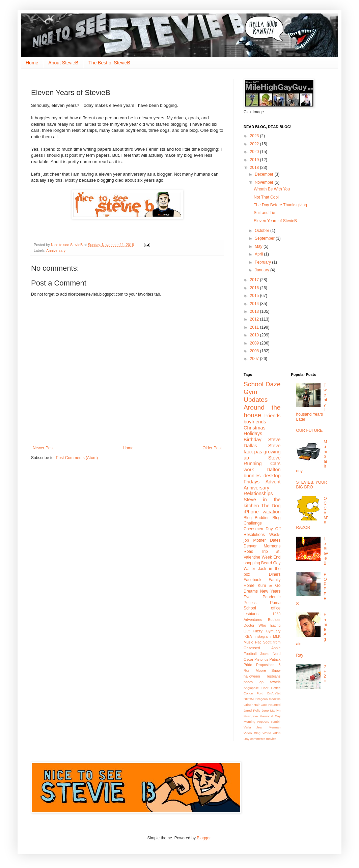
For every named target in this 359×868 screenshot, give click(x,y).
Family (274, 580)
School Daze (262, 384)
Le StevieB (326, 551)
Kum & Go (269, 586)
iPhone (251, 512)
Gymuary (273, 631)
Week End (271, 557)
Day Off (273, 529)
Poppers (263, 722)
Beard (267, 563)
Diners (275, 574)
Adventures (253, 620)
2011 (255, 327)
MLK (277, 636)
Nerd (277, 654)
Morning (250, 722)
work (249, 470)
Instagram (263, 636)
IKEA (248, 636)
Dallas (250, 446)
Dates (275, 540)
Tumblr (276, 722)
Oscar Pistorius (256, 659)
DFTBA (249, 699)
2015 (255, 296)
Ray (300, 655)
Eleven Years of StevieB (275, 221)
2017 (255, 280)
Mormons (272, 546)
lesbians (274, 676)
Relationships (258, 493)
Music (248, 642)
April (259, 254)
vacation (272, 512)
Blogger (204, 838)
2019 (255, 160)
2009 (255, 343)
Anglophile (251, 688)
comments (258, 739)
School (250, 608)
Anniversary (56, 250)
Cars (275, 463)
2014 (255, 304)
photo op (254, 682)
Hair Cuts (260, 705)
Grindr (248, 705)
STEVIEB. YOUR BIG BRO (312, 485)
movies (271, 739)
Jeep (265, 710)
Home (32, 63)
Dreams (251, 591)
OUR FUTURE (310, 430)
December (265, 174)
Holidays (253, 433)
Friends (273, 416)
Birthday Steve (262, 440)
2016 (255, 288)
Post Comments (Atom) (77, 458)
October (263, 231)
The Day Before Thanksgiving (281, 205)
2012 (255, 319)
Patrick (275, 659)
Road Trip (256, 551)
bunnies (252, 476)
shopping (252, 563)
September (265, 238)
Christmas (255, 428)
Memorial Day (270, 716)
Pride (248, 665)
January (263, 270)
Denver (250, 546)
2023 (255, 136)
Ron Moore (255, 670)
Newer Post (43, 448)
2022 (255, 144)
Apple (276, 648)
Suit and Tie (265, 213)
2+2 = (325, 674)
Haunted (274, 705)
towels (275, 682)
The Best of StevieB (109, 63)
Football (250, 654)
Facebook (253, 580)
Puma (275, 603)
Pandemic (271, 597)
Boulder (274, 620)
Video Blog (252, 733)
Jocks (265, 654)
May (259, 246)
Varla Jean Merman (262, 727)
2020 (255, 152)
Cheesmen (253, 529)
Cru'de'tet (274, 693)
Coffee (276, 688)
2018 (255, 168)
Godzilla (275, 699)
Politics (250, 603)
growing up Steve (262, 455)
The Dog (271, 506)
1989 (276, 614)
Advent (273, 482)
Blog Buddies (256, 518)
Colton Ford (253, 693)
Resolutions (254, 535)
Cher (265, 688)
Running (253, 463)
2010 (255, 335)
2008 (255, 351)
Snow (276, 670)
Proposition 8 (268, 665)
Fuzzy (258, 631)
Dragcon (261, 699)
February (263, 262)
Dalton (274, 470)
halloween (252, 676)
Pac (258, 642)
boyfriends (255, 422)
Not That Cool (266, 197)
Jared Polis (252, 710)
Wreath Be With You (272, 189)
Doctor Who (255, 625)
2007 (255, 359)
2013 (255, 311)
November (265, 182)
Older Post (212, 448)
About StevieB (63, 63)
